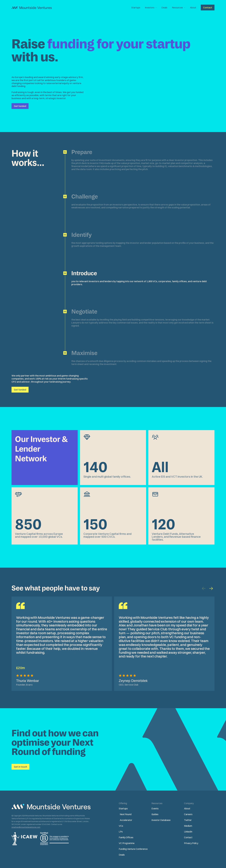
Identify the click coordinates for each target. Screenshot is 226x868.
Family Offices (126, 837)
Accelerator (126, 820)
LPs (121, 832)
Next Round (126, 814)
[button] (151, 8)
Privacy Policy (191, 843)
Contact (188, 837)
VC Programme (127, 843)
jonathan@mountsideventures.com (26, 827)
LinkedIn (188, 832)
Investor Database (161, 820)
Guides (155, 814)
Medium (188, 826)
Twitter (188, 820)
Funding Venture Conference (133, 849)
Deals (164, 8)
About (193, 8)
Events (155, 808)
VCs (121, 826)
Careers (188, 814)
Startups (136, 8)
